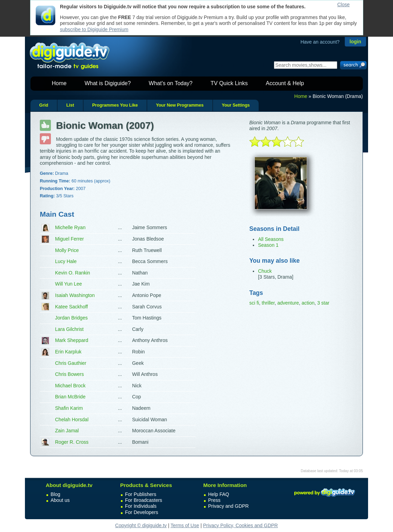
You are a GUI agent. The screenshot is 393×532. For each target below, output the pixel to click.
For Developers (142, 512)
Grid (44, 105)
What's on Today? (171, 83)
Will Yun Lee (69, 284)
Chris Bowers (69, 374)
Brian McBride (70, 397)
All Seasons (271, 239)
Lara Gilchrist (69, 329)
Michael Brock (70, 386)
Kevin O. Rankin (73, 273)
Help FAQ (219, 494)
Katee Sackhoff (72, 307)
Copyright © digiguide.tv (141, 525)
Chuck (265, 271)
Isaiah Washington (75, 295)
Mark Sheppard (72, 340)
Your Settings (236, 105)
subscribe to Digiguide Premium (94, 29)
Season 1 (268, 245)
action (308, 303)
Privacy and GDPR (228, 506)
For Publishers (141, 494)
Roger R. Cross (72, 442)
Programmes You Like (115, 105)
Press (214, 500)
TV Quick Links (229, 83)
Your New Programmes (180, 105)
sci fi (254, 303)
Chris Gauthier (71, 363)
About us (60, 500)
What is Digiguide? (108, 83)
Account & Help (285, 83)
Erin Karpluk (68, 352)
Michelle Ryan (70, 227)
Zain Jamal (67, 431)
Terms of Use (185, 525)
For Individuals (141, 506)
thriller (268, 303)
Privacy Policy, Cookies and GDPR (240, 525)
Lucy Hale (66, 261)
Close (343, 4)
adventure (288, 303)
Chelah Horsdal (72, 420)
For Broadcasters (144, 500)
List (70, 105)
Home (59, 83)
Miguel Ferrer (69, 239)
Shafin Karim (69, 408)
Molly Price (67, 250)
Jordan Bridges (71, 318)
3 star (323, 303)
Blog (55, 494)
